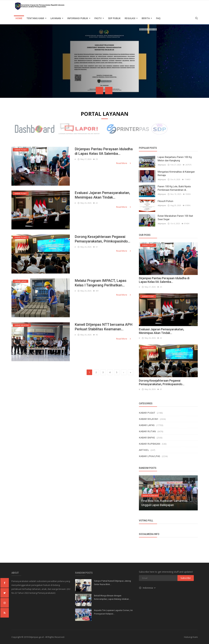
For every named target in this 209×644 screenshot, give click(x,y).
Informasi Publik (79, 18)
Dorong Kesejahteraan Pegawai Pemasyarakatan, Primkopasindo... (102, 239)
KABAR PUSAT (147, 413)
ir (75, 159)
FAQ (158, 18)
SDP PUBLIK (114, 18)
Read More (124, 163)
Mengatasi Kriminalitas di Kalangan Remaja (176, 173)
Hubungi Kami (191, 637)
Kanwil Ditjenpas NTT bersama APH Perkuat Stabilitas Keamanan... (104, 327)
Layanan (57, 18)
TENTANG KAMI (36, 18)
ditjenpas (162, 165)
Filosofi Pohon (165, 201)
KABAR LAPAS (147, 425)
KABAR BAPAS (147, 437)
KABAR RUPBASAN (150, 444)
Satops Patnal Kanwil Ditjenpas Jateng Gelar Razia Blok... (112, 583)
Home (19, 18)
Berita (147, 18)
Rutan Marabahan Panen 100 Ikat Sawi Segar (175, 218)
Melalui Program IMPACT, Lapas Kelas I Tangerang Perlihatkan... (101, 283)
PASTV (99, 18)
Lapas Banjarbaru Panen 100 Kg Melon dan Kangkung (175, 159)
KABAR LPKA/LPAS (150, 456)
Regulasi (131, 18)
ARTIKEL (144, 450)
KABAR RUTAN (147, 431)
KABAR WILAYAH (149, 419)
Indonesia (147, 588)
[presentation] (99, 91)
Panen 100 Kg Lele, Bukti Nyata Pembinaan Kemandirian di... (174, 188)
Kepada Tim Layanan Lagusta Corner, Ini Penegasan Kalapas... (113, 612)
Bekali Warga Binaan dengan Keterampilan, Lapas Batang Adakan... (112, 597)
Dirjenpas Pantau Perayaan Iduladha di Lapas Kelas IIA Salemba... (104, 151)
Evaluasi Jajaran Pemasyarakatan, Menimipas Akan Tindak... (102, 195)
